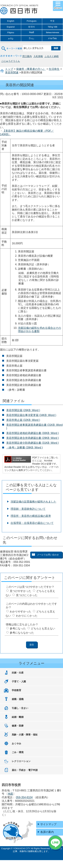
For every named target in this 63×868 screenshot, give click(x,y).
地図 (10, 794)
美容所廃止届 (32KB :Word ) (23, 420)
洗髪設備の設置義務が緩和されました (33, 502)
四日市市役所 (19, 10)
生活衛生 (54, 69)
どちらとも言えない (43, 628)
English (11, 21)
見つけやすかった (20, 591)
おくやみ (16, 743)
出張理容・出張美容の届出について (32, 523)
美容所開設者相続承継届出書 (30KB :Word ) (33, 433)
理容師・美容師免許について (28, 509)
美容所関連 (12, 73)
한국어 (32, 27)
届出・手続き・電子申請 (25, 770)
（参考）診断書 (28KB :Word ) (25, 448)
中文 (52, 21)
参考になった (18, 628)
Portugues (32, 21)
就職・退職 (18, 699)
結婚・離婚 (18, 717)
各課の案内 (47, 832)
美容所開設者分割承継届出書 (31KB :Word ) (33, 443)
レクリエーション (21, 761)
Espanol (11, 27)
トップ (9, 69)
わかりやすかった (20, 612)
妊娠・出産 (18, 673)
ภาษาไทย (52, 38)
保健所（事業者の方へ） (31, 69)
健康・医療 (18, 726)
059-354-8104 (24, 797)
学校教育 (16, 690)
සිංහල (32, 38)
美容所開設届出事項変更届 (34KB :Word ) (31, 415)
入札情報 (38, 56)
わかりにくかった (27, 616)
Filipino (11, 33)
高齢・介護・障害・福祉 (25, 735)
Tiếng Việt (52, 27)
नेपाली (32, 33)
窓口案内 (27, 56)
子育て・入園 (19, 681)
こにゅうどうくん (11, 61)
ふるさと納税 (52, 56)
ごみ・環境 (18, 752)
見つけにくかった (27, 595)
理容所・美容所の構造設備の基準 (31, 516)
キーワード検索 (12, 46)
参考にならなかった (22, 633)
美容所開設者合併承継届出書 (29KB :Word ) (33, 438)
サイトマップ (48, 824)
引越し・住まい (20, 708)
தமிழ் (11, 38)
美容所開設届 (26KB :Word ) (23, 410)
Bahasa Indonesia (52, 32)
